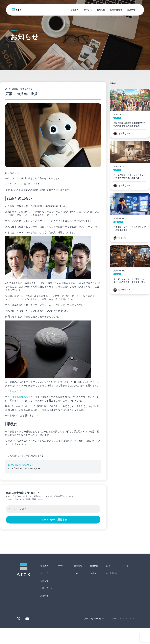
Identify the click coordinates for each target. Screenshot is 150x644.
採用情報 (131, 10)
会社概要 (94, 566)
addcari (93, 573)
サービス (88, 10)
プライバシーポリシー (94, 619)
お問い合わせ (116, 10)
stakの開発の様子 (21, 397)
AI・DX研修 (111, 573)
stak (76, 573)
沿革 (108, 566)
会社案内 (74, 10)
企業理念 (78, 566)
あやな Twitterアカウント (21, 465)
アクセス (126, 566)
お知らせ (101, 10)
